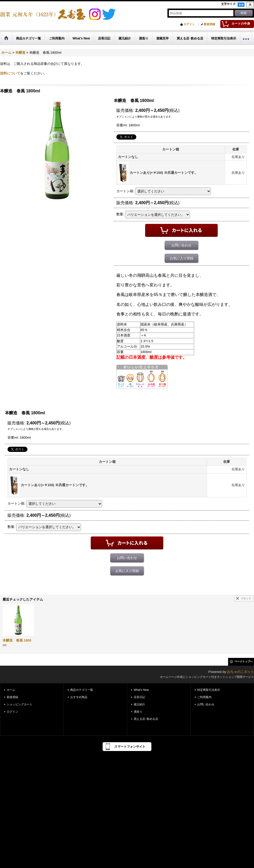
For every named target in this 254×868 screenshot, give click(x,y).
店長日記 (139, 697)
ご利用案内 (204, 697)
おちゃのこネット (241, 672)
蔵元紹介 (139, 704)
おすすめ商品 (79, 697)
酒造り (138, 712)
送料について (10, 73)
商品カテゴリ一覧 (82, 690)
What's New (141, 690)
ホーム (11, 690)
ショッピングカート (20, 704)
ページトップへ (244, 661)
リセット (246, 598)
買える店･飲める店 (146, 719)
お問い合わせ (181, 245)
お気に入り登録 (182, 258)
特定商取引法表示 (209, 690)
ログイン (189, 24)
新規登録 (209, 24)
